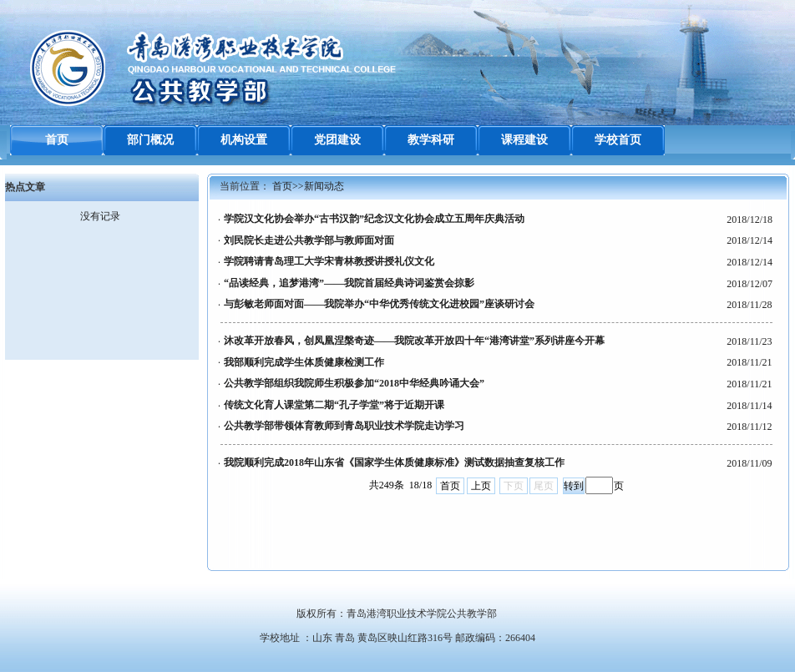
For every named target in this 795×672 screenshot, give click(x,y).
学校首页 (618, 140)
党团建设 (337, 140)
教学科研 (431, 140)
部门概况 (150, 140)
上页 (481, 486)
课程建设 (524, 140)
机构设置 (244, 140)
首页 (57, 140)
